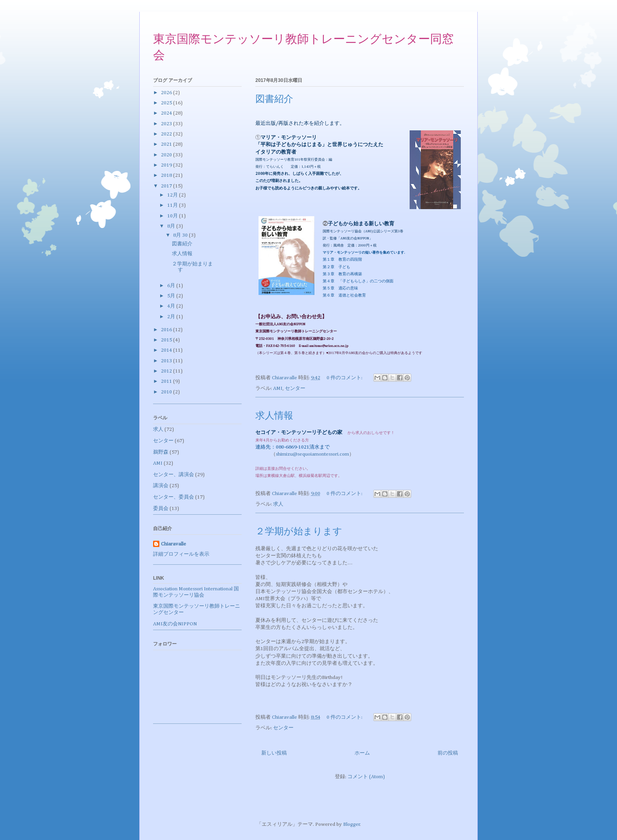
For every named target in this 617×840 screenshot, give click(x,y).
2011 (167, 381)
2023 (167, 124)
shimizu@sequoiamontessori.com (312, 454)
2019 (167, 165)
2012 (167, 371)
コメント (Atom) (366, 777)
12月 (173, 195)
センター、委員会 (174, 497)
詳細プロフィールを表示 (181, 554)
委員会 (161, 509)
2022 (167, 134)
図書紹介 (274, 100)
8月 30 (181, 235)
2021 (167, 144)
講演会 (161, 486)
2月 (172, 317)
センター (295, 388)
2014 (167, 350)
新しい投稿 (274, 753)
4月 (172, 306)
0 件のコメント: (345, 378)
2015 (167, 340)
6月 (172, 286)
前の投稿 (448, 753)
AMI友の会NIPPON (175, 624)
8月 (172, 226)
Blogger (352, 824)
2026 (167, 93)
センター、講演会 (174, 475)
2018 (167, 175)
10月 (173, 216)
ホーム (362, 753)
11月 (173, 205)
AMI (278, 388)
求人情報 (274, 416)
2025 (167, 103)
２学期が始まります (299, 532)
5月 (172, 296)
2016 (167, 330)
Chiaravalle (174, 544)
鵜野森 (161, 452)
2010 (167, 392)
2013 (167, 361)
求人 (278, 504)
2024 (167, 113)
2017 (167, 186)
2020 (167, 155)
